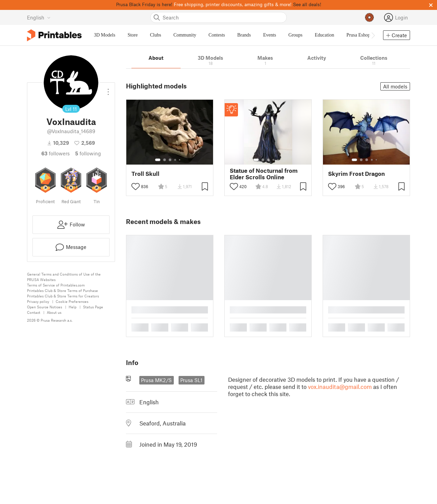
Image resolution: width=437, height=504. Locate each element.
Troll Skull (145, 174)
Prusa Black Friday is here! (144, 4)
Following (88, 153)
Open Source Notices (45, 307)
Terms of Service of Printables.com (56, 285)
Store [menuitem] (133, 35)
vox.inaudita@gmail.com (340, 387)
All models (395, 86)
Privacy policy (38, 301)
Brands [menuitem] (244, 35)
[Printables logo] (54, 35)
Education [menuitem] (325, 35)
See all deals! (307, 4)
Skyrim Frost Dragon (356, 174)
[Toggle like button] (136, 186)
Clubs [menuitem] (156, 35)
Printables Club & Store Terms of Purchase (62, 290)
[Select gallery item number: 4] (175, 160)
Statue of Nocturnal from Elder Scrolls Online (264, 174)
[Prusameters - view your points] (369, 17)
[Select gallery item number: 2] (165, 160)
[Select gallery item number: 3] (170, 160)
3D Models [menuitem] (105, 35)
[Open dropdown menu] (108, 89)
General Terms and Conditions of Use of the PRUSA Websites (64, 277)
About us (54, 312)
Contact (34, 312)
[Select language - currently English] (39, 17)
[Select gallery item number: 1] (158, 160)
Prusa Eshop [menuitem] (358, 35)
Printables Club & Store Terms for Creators (63, 296)
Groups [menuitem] (295, 35)
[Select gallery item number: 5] (180, 160)
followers (55, 153)
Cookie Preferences (72, 301)
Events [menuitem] (270, 35)
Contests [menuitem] (217, 35)
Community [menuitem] (185, 35)
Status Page (93, 307)
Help (73, 307)
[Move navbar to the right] (373, 35)
